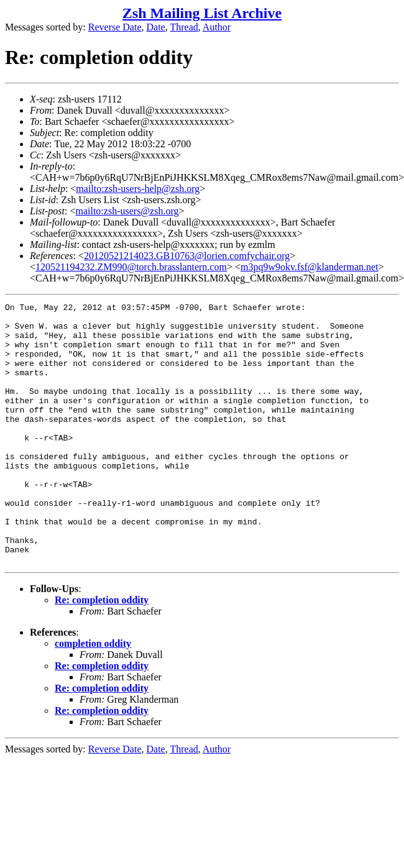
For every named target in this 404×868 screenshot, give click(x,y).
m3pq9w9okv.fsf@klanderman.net (310, 267)
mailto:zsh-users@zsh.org (127, 211)
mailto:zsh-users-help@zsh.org (138, 189)
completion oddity (93, 696)
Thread (184, 27)
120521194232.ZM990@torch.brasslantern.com (131, 267)
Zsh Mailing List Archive (202, 13)
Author (217, 27)
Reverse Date (115, 27)
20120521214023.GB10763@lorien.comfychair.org (187, 256)
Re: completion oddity (102, 652)
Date (156, 27)
